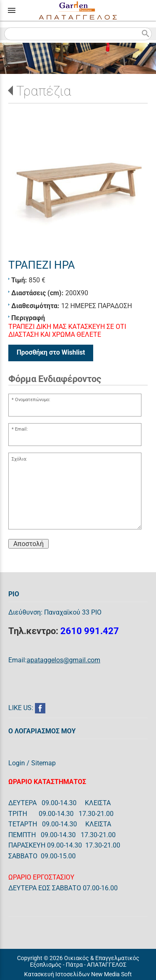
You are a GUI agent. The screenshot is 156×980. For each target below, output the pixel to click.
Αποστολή (28, 544)
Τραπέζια (44, 91)
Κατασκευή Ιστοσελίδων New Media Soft (78, 974)
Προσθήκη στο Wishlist (51, 352)
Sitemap (43, 763)
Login (17, 763)
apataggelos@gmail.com (63, 660)
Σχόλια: (19, 459)
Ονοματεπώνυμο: (33, 400)
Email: (21, 429)
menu (12, 10)
